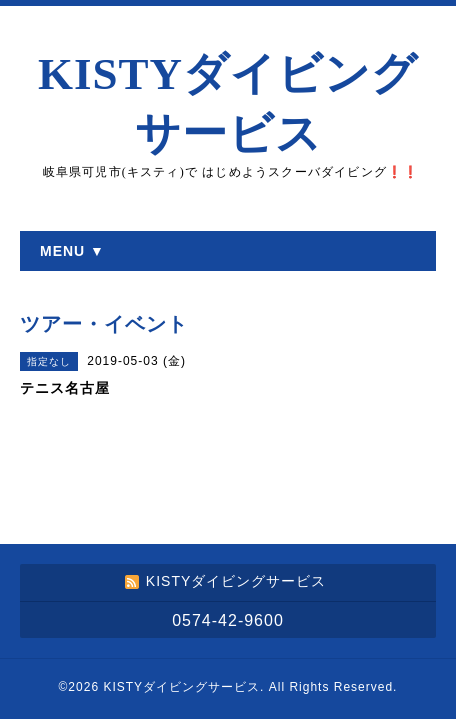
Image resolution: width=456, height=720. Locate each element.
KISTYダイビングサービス (181, 687)
